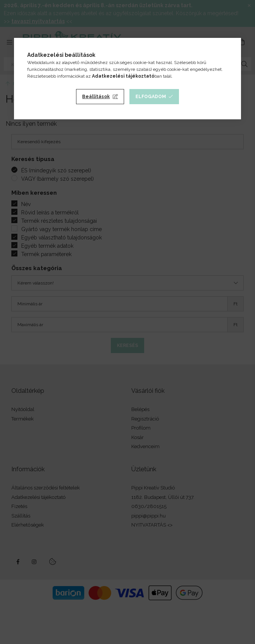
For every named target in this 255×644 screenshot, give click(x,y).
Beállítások (96, 97)
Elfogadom (151, 97)
